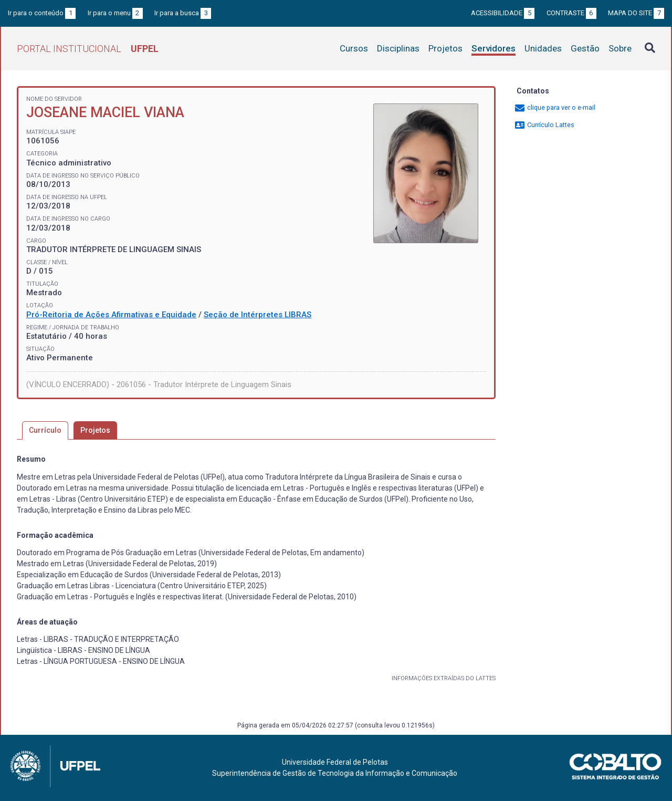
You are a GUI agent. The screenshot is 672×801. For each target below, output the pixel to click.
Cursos (354, 48)
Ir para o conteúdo (42, 13)
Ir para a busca (183, 13)
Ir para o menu (115, 13)
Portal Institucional (88, 49)
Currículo (45, 430)
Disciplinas (398, 48)
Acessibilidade (503, 13)
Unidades (543, 48)
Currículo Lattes (544, 125)
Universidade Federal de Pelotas (335, 762)
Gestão (585, 48)
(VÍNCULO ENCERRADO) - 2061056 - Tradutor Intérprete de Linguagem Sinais (159, 384)
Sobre (620, 48)
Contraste (571, 13)
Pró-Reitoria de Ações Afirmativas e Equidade (111, 315)
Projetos (445, 48)
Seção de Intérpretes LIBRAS (258, 315)
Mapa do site (636, 13)
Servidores (493, 48)
